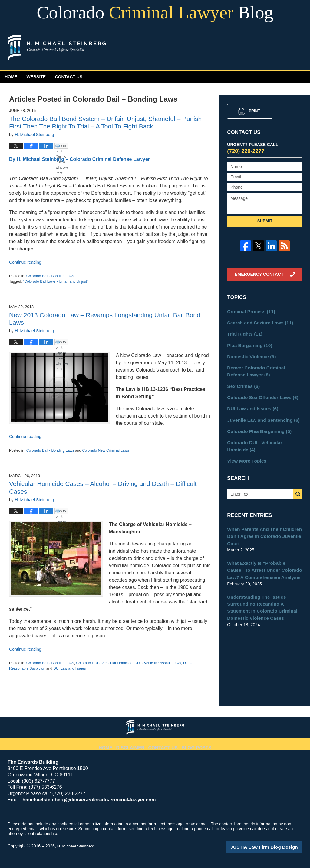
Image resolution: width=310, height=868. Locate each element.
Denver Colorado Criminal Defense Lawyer (262, 367)
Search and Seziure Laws (257, 322)
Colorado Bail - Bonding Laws (50, 276)
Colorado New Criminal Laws (106, 450)
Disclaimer (133, 744)
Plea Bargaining (247, 343)
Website (81, 77)
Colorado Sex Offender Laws (259, 392)
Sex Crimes (242, 381)
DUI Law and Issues (69, 668)
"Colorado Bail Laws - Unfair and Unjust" (56, 281)
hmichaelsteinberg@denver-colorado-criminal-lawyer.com (84, 800)
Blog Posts (196, 744)
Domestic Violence (249, 353)
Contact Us (144, 77)
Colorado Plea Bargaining (256, 423)
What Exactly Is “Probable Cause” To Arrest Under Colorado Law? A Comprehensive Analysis (264, 557)
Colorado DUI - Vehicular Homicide (104, 663)
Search (298, 484)
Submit (265, 221)
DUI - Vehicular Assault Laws (158, 663)
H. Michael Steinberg (77, 846)
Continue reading (25, 262)
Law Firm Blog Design (274, 847)
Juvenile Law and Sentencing (260, 413)
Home (26, 77)
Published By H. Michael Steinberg (251, 48)
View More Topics (245, 451)
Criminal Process (249, 311)
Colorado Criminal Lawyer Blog (57, 47)
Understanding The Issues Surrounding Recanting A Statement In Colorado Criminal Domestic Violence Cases (263, 592)
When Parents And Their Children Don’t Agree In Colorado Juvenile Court (261, 525)
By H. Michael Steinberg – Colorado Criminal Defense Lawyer (79, 159)
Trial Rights (243, 332)
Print (254, 111)
